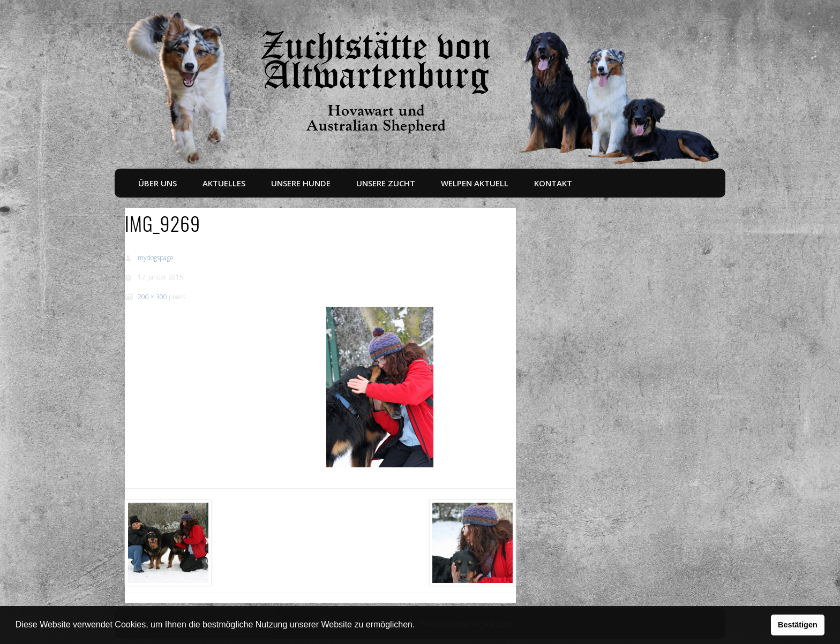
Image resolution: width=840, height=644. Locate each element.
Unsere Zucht (386, 183)
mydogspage (156, 258)
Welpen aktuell (475, 183)
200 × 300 (152, 297)
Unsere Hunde (301, 183)
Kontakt (553, 183)
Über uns (157, 183)
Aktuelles (224, 183)
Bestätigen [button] (798, 625)
